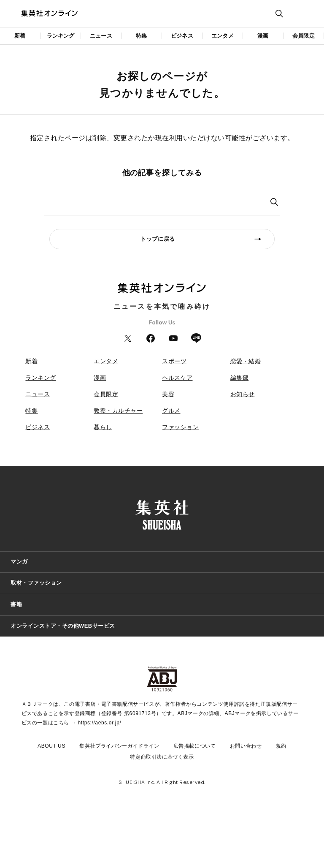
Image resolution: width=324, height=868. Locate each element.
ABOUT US (51, 746)
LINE (196, 338)
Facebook (151, 338)
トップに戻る (158, 239)
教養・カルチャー (118, 411)
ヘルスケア (177, 378)
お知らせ (243, 394)
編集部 (240, 378)
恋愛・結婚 (246, 361)
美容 (168, 394)
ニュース (101, 36)
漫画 (263, 36)
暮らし (103, 427)
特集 (141, 36)
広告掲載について (195, 746)
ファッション (180, 427)
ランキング (61, 36)
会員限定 (304, 36)
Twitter (128, 338)
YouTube (173, 338)
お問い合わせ (246, 746)
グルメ (171, 411)
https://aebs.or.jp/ (100, 723)
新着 (20, 36)
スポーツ (174, 361)
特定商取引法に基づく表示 (162, 757)
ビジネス (182, 36)
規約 (281, 746)
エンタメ (223, 36)
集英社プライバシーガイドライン (119, 746)
